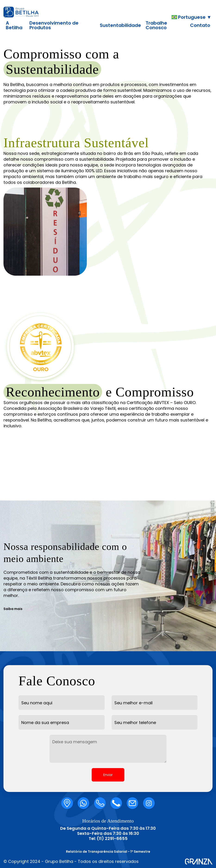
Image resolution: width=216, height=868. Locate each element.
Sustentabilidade (120, 25)
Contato (200, 25)
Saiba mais (13, 609)
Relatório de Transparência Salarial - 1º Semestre (108, 852)
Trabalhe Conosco (156, 25)
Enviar (108, 775)
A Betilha (14, 25)
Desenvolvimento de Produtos (54, 25)
